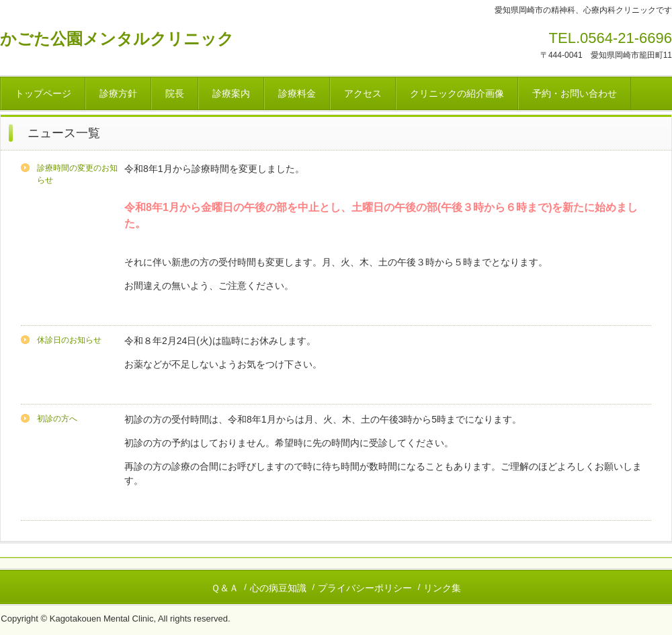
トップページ (43, 93)
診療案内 (231, 93)
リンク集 (442, 588)
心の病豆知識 (278, 588)
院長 (175, 93)
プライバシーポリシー (365, 588)
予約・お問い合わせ (575, 93)
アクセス (363, 93)
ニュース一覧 (64, 133)
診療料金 (297, 93)
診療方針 (118, 93)
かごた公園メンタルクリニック (117, 39)
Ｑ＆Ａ (225, 588)
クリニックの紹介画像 (457, 93)
